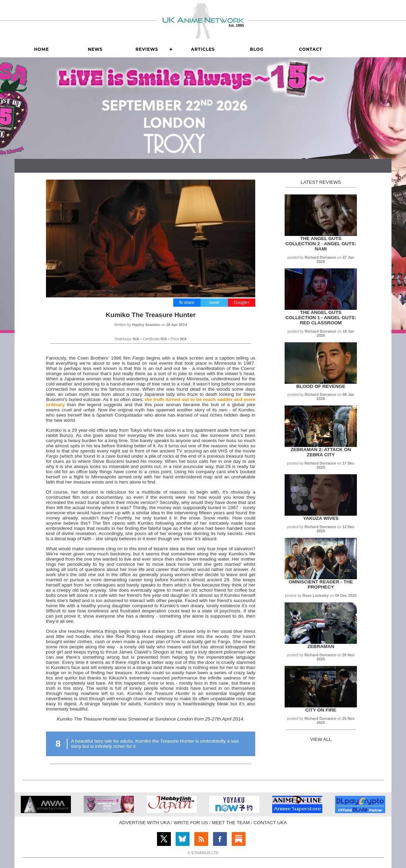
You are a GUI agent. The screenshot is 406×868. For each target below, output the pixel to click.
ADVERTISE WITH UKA (145, 823)
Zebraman (321, 646)
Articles (203, 49)
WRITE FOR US (191, 823)
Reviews (147, 49)
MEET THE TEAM (231, 823)
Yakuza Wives (321, 518)
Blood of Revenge (321, 386)
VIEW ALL (321, 739)
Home (41, 49)
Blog (257, 49)
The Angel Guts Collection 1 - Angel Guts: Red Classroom (321, 318)
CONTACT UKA (270, 823)
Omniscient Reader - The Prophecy (321, 584)
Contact (310, 49)
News (95, 49)
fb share (187, 303)
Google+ (242, 303)
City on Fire (321, 710)
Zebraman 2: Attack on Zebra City (321, 452)
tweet (214, 303)
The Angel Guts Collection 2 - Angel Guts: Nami (321, 244)
